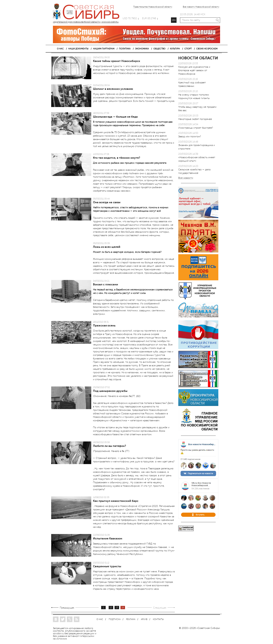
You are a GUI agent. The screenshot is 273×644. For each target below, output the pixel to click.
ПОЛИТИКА (125, 49)
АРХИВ (144, 619)
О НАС (60, 49)
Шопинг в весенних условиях (113, 89)
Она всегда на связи (107, 202)
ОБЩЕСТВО (159, 49)
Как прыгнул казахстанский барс (116, 501)
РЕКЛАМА (131, 619)
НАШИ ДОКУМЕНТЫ (78, 49)
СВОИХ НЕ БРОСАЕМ (207, 49)
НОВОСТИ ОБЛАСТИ (198, 58)
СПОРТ (188, 49)
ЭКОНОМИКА (142, 49)
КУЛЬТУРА (175, 49)
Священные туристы (107, 566)
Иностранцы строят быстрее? (196, 128)
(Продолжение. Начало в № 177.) (111, 451)
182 (138, 396)
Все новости (186, 178)
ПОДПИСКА (115, 619)
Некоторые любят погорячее (195, 119)
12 (111, 608)
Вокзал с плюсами (106, 285)
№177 (132, 396)
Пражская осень (104, 326)
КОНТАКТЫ (158, 619)
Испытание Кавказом (108, 539)
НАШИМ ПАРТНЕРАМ (104, 49)
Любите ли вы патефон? (110, 446)
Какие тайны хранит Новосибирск (117, 61)
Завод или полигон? (190, 137)
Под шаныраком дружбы (110, 391)
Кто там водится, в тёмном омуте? (117, 158)
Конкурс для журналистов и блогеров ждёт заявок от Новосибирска (194, 70)
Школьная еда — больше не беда (115, 117)
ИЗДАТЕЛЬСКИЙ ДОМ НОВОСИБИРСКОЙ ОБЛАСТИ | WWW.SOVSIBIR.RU (88, 12)
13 (117, 608)
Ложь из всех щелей (107, 247)
